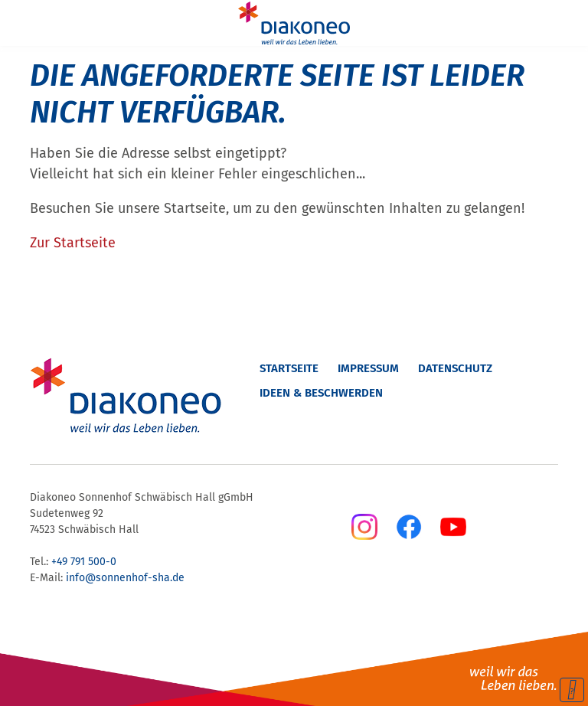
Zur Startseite (73, 243)
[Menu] (21, 23)
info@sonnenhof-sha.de (125, 578)
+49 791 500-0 (84, 562)
